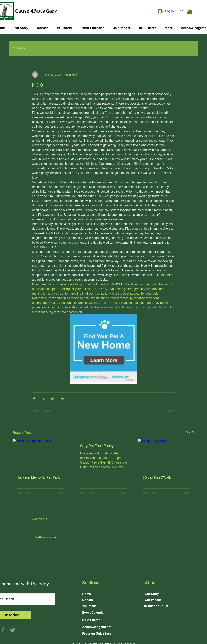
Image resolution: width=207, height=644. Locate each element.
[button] (190, 11)
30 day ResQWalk (157, 477)
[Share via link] (62, 399)
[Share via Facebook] (34, 399)
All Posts (19, 48)
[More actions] (173, 75)
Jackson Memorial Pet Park (39, 477)
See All (190, 432)
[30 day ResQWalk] (166, 455)
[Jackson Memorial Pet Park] (41, 455)
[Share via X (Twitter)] (43, 399)
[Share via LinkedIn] (53, 399)
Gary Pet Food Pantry (97, 446)
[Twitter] (12, 630)
